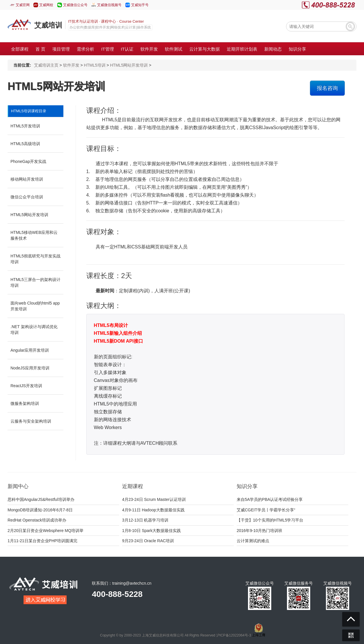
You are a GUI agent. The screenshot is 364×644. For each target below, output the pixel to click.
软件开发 (71, 65)
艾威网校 (46, 5)
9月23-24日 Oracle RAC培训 (148, 541)
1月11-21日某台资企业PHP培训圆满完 (42, 541)
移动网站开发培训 (27, 179)
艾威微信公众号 (75, 5)
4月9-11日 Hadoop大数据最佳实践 (153, 510)
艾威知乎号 (140, 5)
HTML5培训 (95, 65)
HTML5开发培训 (25, 126)
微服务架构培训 (25, 403)
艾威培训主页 (46, 65)
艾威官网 (23, 5)
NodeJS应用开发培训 (30, 368)
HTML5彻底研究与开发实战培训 (35, 259)
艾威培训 (48, 25)
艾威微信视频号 (109, 5)
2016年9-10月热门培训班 (259, 531)
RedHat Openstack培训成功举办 (37, 520)
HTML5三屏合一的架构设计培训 (35, 282)
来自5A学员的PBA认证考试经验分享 (270, 499)
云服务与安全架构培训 (31, 421)
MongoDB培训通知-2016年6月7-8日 (40, 510)
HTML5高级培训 (25, 144)
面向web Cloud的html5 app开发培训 (35, 306)
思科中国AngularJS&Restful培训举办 (41, 499)
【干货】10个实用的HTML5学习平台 (270, 520)
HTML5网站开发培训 (129, 65)
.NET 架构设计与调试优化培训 (34, 330)
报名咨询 (327, 88)
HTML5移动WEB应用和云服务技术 (34, 235)
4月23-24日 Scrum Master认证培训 (154, 499)
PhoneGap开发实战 (28, 161)
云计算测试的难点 (253, 541)
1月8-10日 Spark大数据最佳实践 (151, 531)
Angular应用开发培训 (30, 350)
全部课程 (20, 49)
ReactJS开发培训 (26, 386)
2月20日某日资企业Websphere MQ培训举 (45, 531)
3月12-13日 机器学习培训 (145, 520)
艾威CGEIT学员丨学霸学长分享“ (266, 510)
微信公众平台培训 (27, 197)
